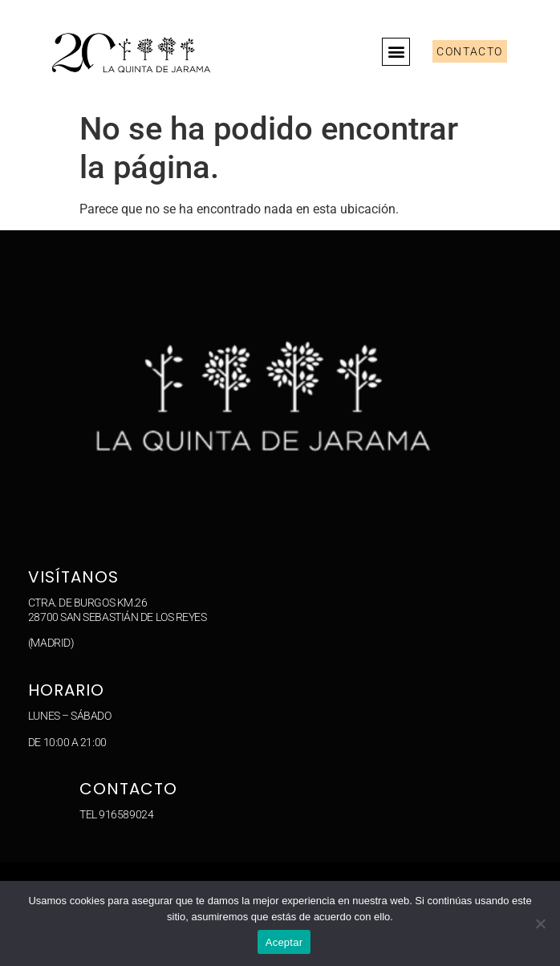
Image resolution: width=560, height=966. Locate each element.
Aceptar (284, 942)
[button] (396, 52)
